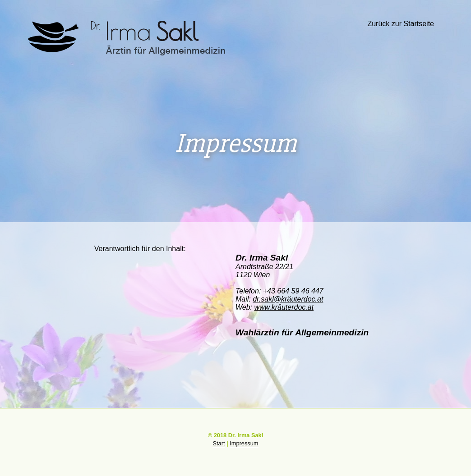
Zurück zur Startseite (401, 24)
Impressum (244, 443)
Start (219, 443)
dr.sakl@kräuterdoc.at (288, 299)
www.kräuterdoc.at (284, 307)
